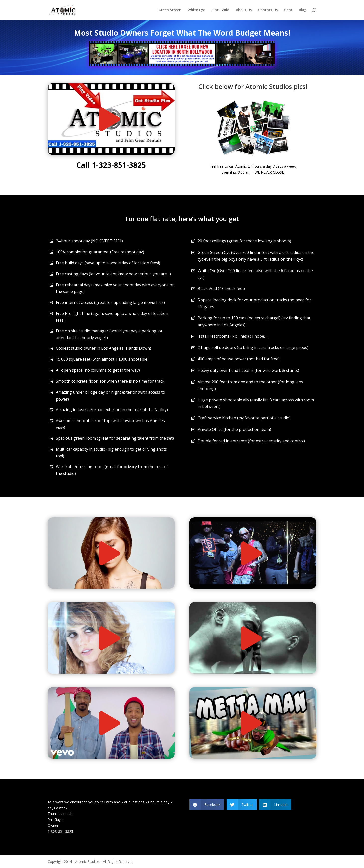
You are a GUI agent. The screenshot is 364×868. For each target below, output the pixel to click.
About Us (244, 10)
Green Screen (170, 10)
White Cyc (196, 10)
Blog (303, 10)
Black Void (220, 10)
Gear (288, 10)
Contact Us (268, 10)
